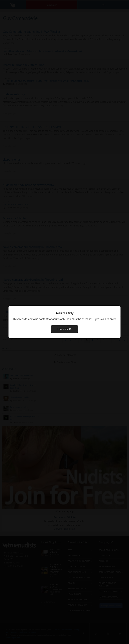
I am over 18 (64, 329)
